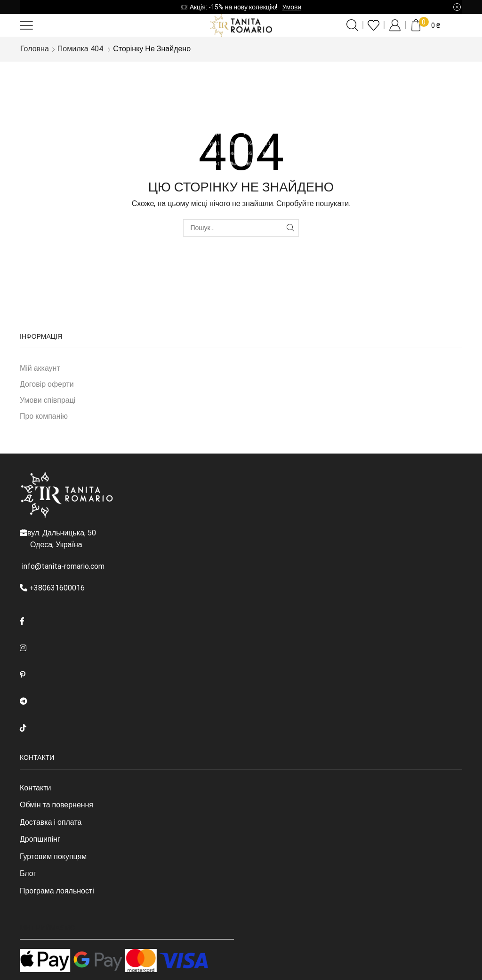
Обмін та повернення (56, 805)
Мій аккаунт (40, 368)
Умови (292, 7)
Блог (28, 873)
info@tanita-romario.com (63, 566)
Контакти (35, 788)
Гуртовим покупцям (53, 857)
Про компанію (44, 416)
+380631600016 (57, 588)
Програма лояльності (57, 891)
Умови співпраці (48, 400)
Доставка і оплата (51, 822)
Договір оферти (47, 384)
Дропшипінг (40, 839)
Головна (35, 49)
